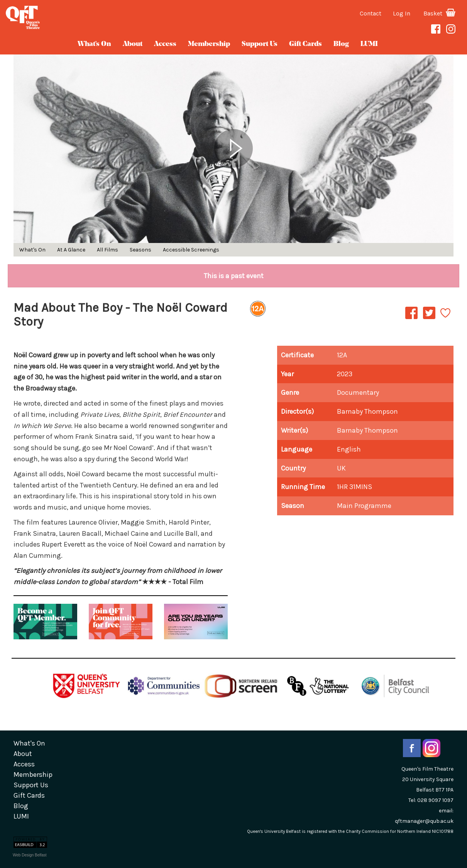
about (133, 44)
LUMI (369, 44)
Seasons (140, 250)
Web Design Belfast (30, 855)
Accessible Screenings (191, 250)
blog (341, 44)
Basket (439, 13)
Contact (371, 13)
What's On (94, 44)
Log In (402, 13)
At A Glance (71, 250)
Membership (209, 44)
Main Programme (364, 506)
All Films (107, 250)
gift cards (305, 44)
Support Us (260, 44)
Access (165, 44)
